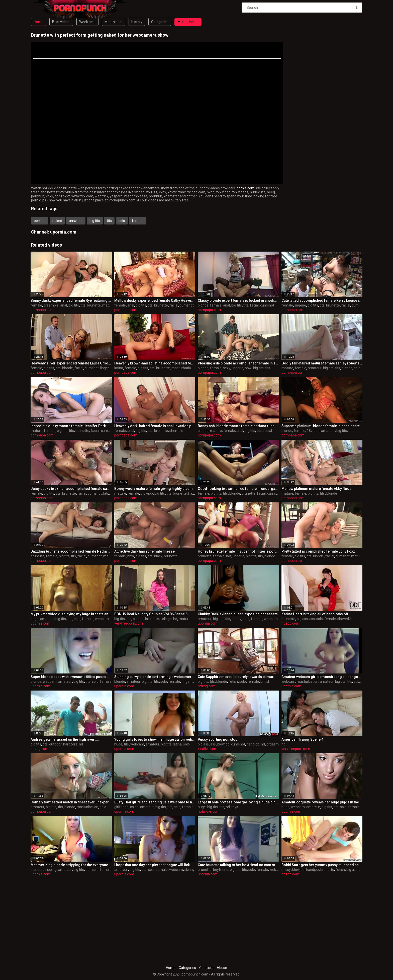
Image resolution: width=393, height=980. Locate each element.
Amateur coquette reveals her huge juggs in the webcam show (322, 802)
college (166, 619)
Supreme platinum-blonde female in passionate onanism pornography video (322, 426)
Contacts (206, 968)
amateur (76, 221)
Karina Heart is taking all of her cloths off (315, 614)
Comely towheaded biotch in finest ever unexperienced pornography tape (71, 802)
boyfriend (221, 870)
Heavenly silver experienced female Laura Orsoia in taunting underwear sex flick (71, 363)
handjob (253, 744)
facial (174, 305)
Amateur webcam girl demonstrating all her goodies (322, 677)
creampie (51, 305)
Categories (160, 22)
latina (119, 368)
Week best (87, 22)
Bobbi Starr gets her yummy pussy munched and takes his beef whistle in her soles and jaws (322, 865)
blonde (203, 305)
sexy (227, 368)
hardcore (70, 744)
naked (57, 221)
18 (309, 431)
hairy (192, 493)
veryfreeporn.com (129, 623)
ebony (236, 619)
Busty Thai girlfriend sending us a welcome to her (155, 802)
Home (39, 22)
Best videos (61, 22)
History (137, 22)
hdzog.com (290, 623)
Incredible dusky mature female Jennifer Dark (68, 426)
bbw (248, 368)
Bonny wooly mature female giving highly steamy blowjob (155, 489)
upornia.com (63, 232)
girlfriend (121, 807)
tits (109, 221)
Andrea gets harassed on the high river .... (65, 739)
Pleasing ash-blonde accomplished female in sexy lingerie (238, 363)
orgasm (273, 744)
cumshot (187, 305)
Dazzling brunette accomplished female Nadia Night (71, 551)
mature (108, 305)
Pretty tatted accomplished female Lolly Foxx (318, 551)
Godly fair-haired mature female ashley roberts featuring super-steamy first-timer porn (322, 363)
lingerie (300, 305)
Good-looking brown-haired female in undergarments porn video (238, 489)
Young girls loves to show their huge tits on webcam (155, 739)
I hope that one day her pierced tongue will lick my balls (155, 865)
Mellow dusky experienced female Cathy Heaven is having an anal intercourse (155, 300)
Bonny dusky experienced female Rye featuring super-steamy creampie (71, 300)
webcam (102, 619)
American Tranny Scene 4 (302, 739)
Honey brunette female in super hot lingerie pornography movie (238, 551)
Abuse (222, 968)
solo (122, 221)
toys (235, 807)
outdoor (55, 744)
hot (229, 556)
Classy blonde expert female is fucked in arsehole (238, 300)
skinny (189, 870)
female (138, 221)
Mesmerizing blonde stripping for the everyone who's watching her (71, 865)
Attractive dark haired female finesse (144, 551)
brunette (94, 305)
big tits (95, 221)
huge (35, 619)
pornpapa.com (42, 310)
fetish (233, 682)
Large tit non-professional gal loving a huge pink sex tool (238, 802)
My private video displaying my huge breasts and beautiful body (71, 614)
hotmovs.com (209, 811)
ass (312, 619)
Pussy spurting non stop (218, 739)
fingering (188, 682)
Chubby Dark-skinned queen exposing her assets (238, 614)
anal (64, 305)
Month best (114, 22)
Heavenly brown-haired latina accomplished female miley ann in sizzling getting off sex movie (155, 363)
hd (175, 619)
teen (316, 431)
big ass (302, 619)
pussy (286, 870)
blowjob (147, 493)
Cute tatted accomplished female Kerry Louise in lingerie (322, 300)
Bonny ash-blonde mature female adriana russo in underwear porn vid (238, 426)
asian (134, 807)
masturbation (182, 368)
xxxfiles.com (208, 749)
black (158, 556)
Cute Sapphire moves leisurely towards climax (236, 677)
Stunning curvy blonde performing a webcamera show (155, 677)
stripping (50, 870)
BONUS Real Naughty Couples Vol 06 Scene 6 (151, 614)
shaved (343, 619)
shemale (176, 431)
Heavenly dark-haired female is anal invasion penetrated (155, 426)
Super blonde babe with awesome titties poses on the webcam (71, 677)
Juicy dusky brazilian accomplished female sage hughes (71, 489)
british (265, 682)
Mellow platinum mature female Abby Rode (316, 489)
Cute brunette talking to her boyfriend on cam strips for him (238, 865)
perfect (40, 221)
